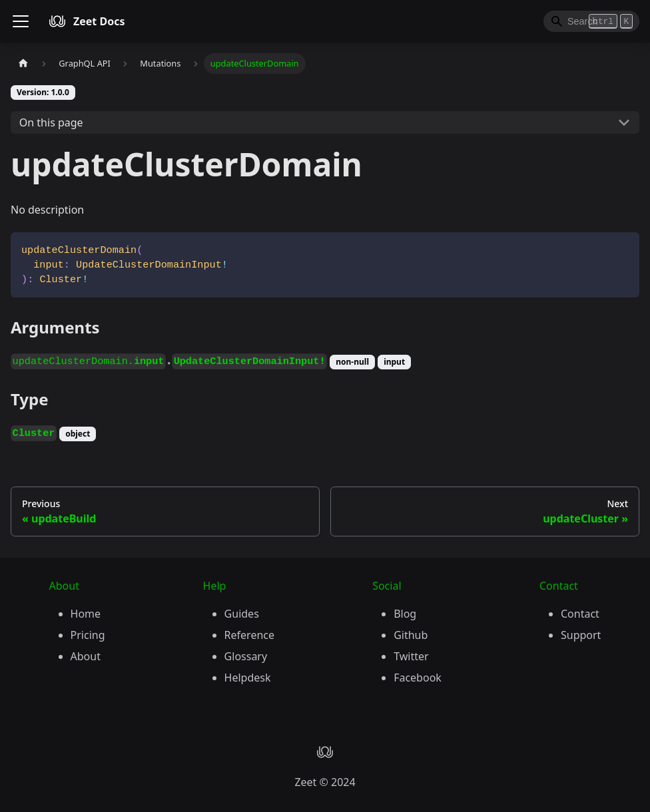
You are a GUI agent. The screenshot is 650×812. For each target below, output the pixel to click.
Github (411, 635)
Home (86, 614)
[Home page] (23, 64)
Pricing (88, 635)
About (86, 656)
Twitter (411, 656)
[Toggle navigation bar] (21, 21)
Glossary (246, 656)
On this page (51, 122)
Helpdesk (248, 678)
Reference (249, 635)
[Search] (591, 21)
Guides (242, 614)
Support (581, 635)
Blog (405, 614)
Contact (580, 614)
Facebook (418, 678)
